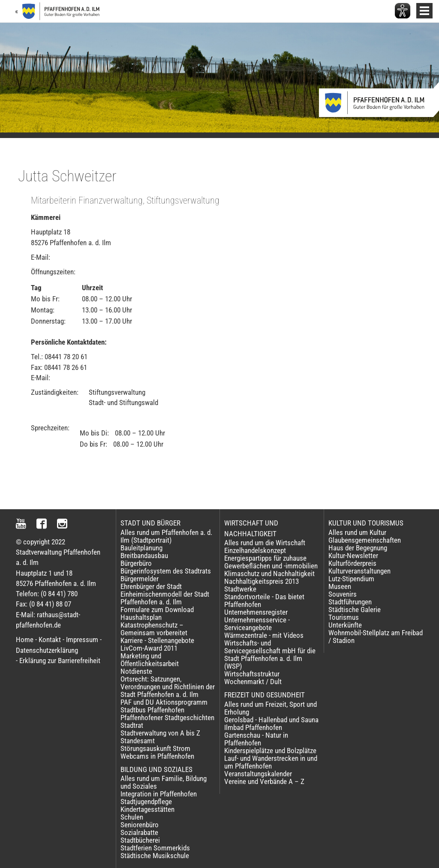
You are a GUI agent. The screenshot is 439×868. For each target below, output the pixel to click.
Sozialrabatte (139, 832)
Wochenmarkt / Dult (253, 682)
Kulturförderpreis (352, 563)
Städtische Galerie (355, 610)
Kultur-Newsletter (353, 556)
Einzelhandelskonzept (255, 550)
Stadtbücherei (140, 840)
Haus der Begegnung (358, 548)
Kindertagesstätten (147, 809)
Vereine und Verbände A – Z (264, 781)
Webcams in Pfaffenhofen (157, 756)
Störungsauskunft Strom (155, 748)
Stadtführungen (350, 602)
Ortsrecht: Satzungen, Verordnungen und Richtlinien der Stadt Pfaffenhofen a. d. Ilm (168, 687)
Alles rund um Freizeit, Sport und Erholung (271, 708)
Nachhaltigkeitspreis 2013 (262, 581)
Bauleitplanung (141, 548)
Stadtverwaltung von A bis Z (160, 733)
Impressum (82, 640)
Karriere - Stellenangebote (157, 640)
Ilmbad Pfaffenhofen (253, 727)
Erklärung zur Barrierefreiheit (60, 661)
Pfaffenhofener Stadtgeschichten (167, 718)
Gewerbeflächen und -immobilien (271, 566)
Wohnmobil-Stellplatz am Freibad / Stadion (376, 637)
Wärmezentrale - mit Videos (264, 635)
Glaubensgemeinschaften (365, 540)
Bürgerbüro (136, 563)
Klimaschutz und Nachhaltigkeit (269, 574)
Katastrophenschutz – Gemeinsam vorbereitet (154, 629)
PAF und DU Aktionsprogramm (164, 702)
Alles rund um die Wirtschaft (265, 543)
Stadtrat (132, 725)
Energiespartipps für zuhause (265, 558)
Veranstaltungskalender (258, 774)
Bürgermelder (140, 579)
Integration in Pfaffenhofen (159, 794)
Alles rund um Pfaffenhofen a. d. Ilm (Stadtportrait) (166, 536)
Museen (340, 586)
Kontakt (50, 640)
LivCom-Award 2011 (149, 648)
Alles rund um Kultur (357, 532)
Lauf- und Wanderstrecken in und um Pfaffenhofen (271, 762)
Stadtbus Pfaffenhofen (152, 710)
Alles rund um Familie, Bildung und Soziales (164, 782)
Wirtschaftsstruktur (252, 674)
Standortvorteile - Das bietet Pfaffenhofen (264, 601)
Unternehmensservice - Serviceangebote (257, 624)
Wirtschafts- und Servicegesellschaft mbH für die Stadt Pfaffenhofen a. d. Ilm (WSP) (270, 655)
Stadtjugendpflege (146, 802)
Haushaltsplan (141, 617)
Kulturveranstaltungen (359, 571)
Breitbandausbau (144, 556)
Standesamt (138, 741)
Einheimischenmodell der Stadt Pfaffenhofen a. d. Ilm (165, 598)
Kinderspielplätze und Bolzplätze (270, 751)
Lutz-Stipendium (351, 579)
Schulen (132, 817)
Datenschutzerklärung (47, 650)
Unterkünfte (345, 625)
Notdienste (136, 671)
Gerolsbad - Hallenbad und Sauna (271, 720)
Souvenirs (343, 594)
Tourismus (344, 617)
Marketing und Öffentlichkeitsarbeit (150, 660)
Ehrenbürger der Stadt (151, 586)
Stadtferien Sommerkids (155, 848)
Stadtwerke (240, 589)
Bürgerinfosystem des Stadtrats (166, 571)
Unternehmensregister (256, 612)
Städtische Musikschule (155, 856)
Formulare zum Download (157, 610)
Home (25, 640)
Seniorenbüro (140, 825)
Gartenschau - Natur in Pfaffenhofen (256, 739)
